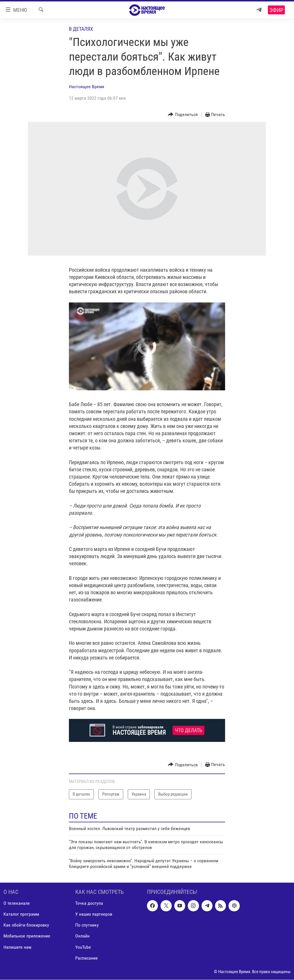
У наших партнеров (94, 914)
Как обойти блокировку (26, 925)
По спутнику (87, 925)
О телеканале (17, 903)
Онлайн (82, 936)
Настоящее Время (87, 87)
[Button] (183, 115)
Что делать (188, 730)
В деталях (81, 29)
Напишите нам (17, 947)
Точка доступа (89, 903)
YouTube (83, 947)
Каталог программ (21, 914)
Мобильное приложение (27, 936)
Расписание (87, 958)
